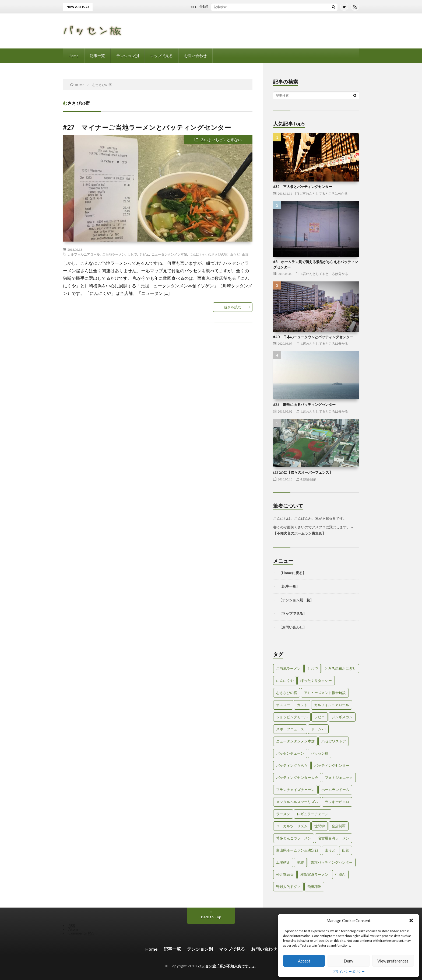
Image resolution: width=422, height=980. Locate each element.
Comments (81, 933)
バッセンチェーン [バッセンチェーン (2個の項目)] (290, 753)
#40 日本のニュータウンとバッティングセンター (313, 337)
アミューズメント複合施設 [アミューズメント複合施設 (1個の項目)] (325, 693)
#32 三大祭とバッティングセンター (303, 187)
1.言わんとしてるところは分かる (324, 193)
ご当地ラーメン (114, 254)
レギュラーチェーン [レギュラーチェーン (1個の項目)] (313, 814)
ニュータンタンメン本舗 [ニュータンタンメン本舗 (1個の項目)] (295, 741)
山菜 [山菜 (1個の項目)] (346, 850)
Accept (304, 961)
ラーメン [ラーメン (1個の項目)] (283, 814)
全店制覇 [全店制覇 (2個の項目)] (339, 826)
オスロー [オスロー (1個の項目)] (283, 705)
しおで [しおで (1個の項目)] (313, 668)
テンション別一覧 (296, 600)
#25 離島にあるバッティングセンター (304, 404)
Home (74, 56)
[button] (411, 920)
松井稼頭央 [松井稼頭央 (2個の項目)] (285, 874)
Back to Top (211, 917)
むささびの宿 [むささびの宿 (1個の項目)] (287, 693)
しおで (132, 254)
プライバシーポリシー (349, 972)
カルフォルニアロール (84, 254)
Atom (73, 929)
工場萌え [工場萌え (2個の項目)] (283, 862)
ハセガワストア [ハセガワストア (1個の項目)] (334, 741)
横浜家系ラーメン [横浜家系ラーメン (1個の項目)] (314, 874)
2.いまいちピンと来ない (221, 140)
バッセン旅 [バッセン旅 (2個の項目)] (320, 753)
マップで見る (161, 56)
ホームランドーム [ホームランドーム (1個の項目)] (335, 790)
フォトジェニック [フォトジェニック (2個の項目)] (339, 777)
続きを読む (233, 307)
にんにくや (198, 254)
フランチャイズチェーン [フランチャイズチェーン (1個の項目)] (295, 790)
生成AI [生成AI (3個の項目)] (340, 874)
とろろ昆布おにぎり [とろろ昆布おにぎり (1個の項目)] (340, 668)
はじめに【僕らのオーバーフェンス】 (303, 472)
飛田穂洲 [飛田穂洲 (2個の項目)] (314, 887)
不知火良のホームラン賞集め (299, 533)
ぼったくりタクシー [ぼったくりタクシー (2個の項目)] (316, 681)
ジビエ (144, 254)
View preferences (393, 961)
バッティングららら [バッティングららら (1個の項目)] (292, 765)
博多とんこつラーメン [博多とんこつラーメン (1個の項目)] (294, 838)
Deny (349, 961)
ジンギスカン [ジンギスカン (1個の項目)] (342, 717)
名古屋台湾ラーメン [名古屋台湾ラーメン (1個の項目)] (334, 838)
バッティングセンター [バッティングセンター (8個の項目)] (332, 765)
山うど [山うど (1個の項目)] (330, 850)
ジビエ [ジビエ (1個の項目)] (320, 717)
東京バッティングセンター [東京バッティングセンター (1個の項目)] (332, 862)
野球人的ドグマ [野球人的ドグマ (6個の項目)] (288, 887)
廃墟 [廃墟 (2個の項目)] (300, 862)
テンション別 (128, 56)
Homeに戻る (292, 573)
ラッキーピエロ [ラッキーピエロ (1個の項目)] (337, 802)
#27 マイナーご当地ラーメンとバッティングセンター (147, 127)
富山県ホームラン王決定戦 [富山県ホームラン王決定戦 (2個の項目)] (297, 850)
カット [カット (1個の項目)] (302, 705)
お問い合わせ (195, 56)
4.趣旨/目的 (308, 479)
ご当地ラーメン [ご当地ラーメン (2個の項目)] (288, 668)
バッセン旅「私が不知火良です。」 (227, 966)
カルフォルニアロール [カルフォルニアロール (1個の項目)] (332, 705)
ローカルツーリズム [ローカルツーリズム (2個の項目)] (292, 826)
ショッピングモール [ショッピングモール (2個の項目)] (292, 717)
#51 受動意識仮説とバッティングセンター (227, 7)
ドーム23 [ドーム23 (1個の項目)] (318, 729)
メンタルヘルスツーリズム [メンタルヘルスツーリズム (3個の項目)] (297, 802)
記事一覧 (97, 56)
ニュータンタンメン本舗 (169, 254)
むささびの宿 (218, 254)
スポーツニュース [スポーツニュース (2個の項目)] (290, 729)
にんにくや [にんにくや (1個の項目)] (285, 681)
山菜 (245, 254)
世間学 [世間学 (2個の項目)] (320, 826)
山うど (235, 254)
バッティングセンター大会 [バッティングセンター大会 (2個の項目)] (297, 777)
